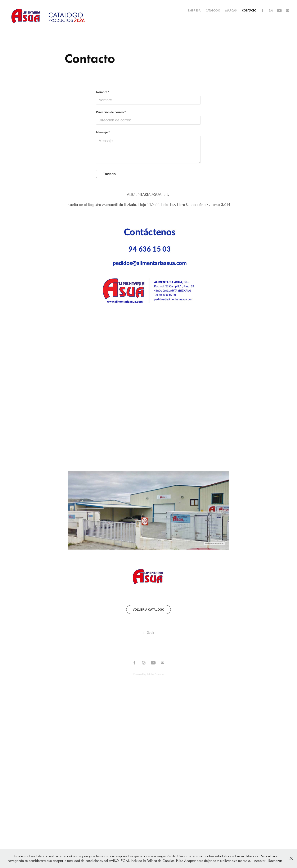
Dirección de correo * (111, 112)
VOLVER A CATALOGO (148, 610)
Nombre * (103, 92)
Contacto (249, 11)
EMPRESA (194, 11)
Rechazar (275, 861)
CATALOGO (213, 11)
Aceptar (260, 861)
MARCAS (231, 11)
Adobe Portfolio (155, 674)
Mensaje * (103, 132)
